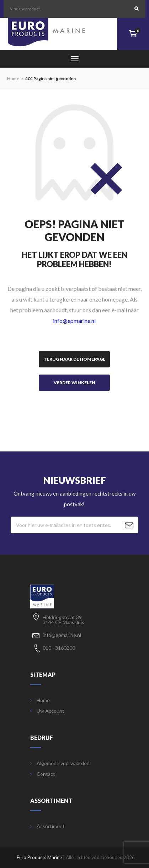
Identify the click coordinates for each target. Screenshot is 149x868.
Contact (43, 774)
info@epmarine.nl (74, 321)
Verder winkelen (74, 383)
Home (40, 700)
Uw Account (47, 711)
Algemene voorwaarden (60, 763)
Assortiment (47, 826)
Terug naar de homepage (74, 359)
